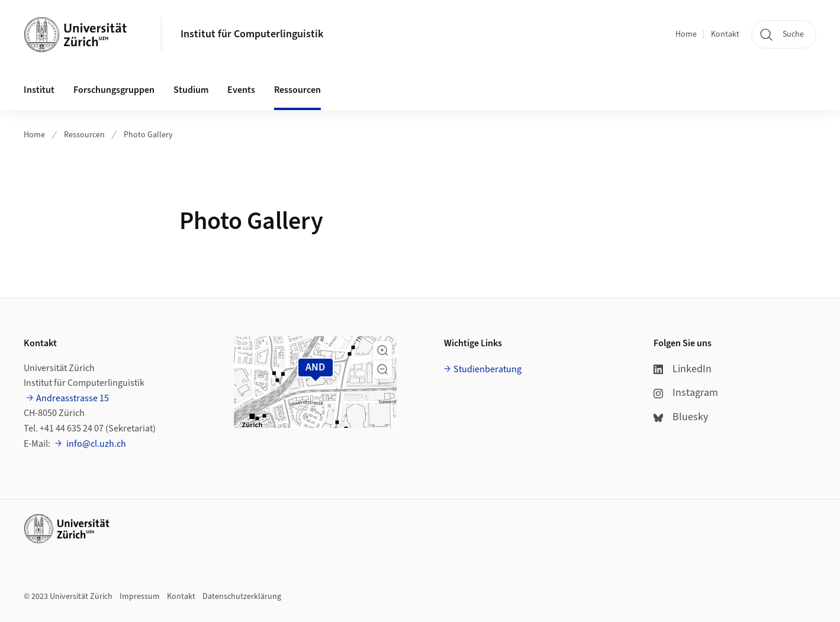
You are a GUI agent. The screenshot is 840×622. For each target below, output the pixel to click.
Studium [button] (191, 90)
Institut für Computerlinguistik (252, 34)
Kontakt (725, 34)
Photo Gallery (148, 135)
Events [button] (241, 90)
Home (686, 34)
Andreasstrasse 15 (73, 398)
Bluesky (681, 417)
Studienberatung (487, 369)
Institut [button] (39, 90)
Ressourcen (84, 135)
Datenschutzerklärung (242, 597)
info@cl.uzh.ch (95, 444)
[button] (382, 350)
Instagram (686, 393)
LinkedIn (683, 369)
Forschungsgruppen (114, 90)
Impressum (140, 597)
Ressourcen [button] (297, 90)
